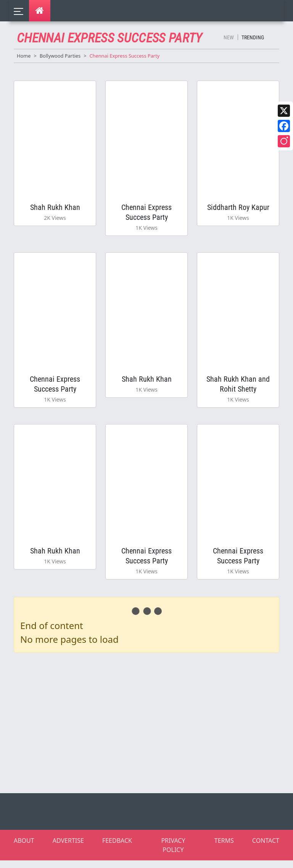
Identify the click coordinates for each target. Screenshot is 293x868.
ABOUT (24, 848)
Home (24, 56)
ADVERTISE (68, 848)
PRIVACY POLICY (173, 853)
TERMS (224, 848)
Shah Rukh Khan (55, 208)
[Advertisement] (151, 729)
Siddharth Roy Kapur (238, 208)
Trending (253, 37)
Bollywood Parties (60, 56)
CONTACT (266, 848)
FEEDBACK (117, 848)
